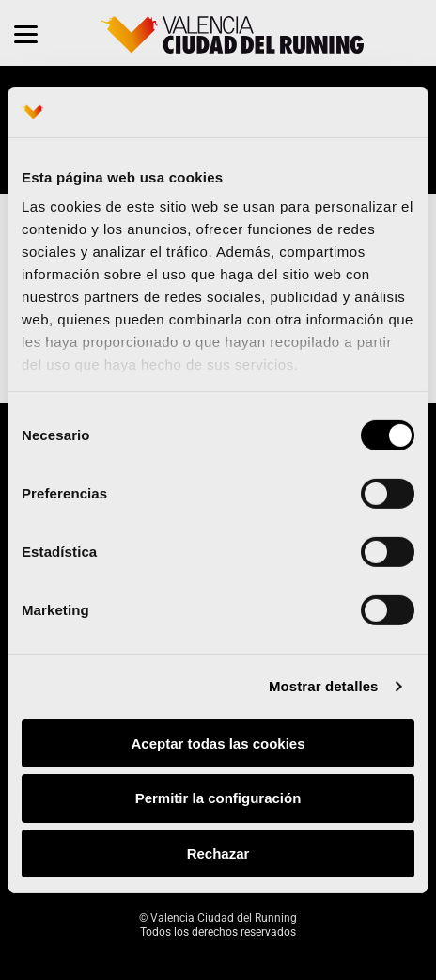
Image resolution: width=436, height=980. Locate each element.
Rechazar (218, 854)
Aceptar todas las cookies (218, 743)
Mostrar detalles (324, 686)
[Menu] (26, 33)
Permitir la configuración (218, 798)
